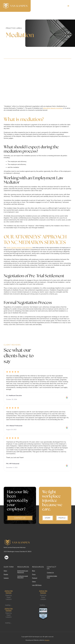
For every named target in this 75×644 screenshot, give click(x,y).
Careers (6, 578)
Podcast (35, 578)
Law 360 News (37, 585)
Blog (34, 571)
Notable (47, 640)
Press (34, 574)
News (34, 582)
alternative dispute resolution (53, 108)
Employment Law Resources (23, 572)
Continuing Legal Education (23, 577)
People (6, 574)
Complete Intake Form (52, 577)
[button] (68, 6)
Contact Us (50, 573)
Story (5, 571)
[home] (15, 6)
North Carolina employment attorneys (19, 248)
